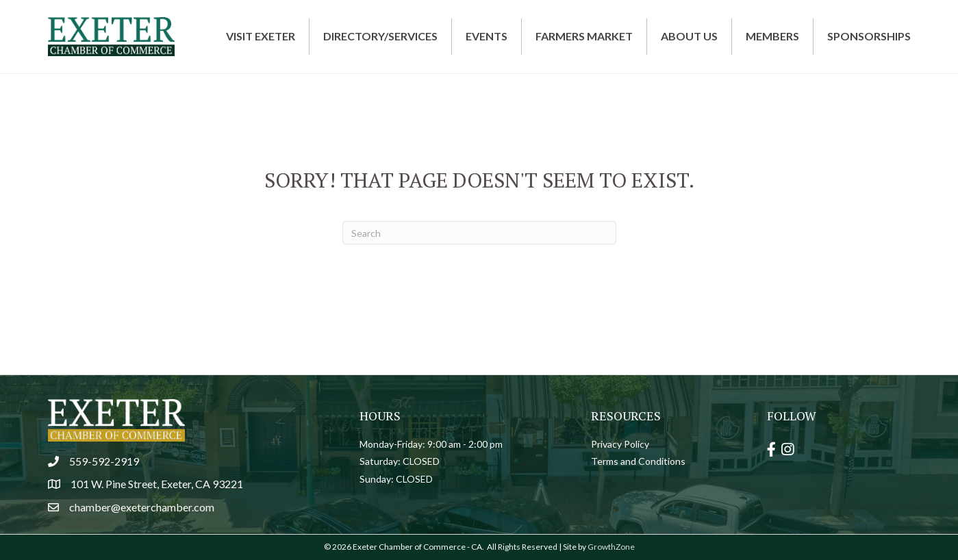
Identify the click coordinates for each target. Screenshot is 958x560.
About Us (689, 36)
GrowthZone (611, 547)
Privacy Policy (620, 444)
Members (772, 36)
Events (487, 36)
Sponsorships (869, 36)
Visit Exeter (261, 36)
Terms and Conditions (638, 461)
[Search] (479, 233)
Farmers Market (584, 36)
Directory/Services (380, 36)
